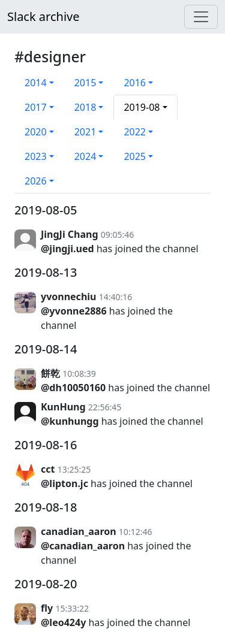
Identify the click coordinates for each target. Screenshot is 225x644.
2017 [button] (36, 107)
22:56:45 (105, 407)
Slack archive (43, 16)
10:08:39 (79, 374)
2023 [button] (36, 156)
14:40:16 (116, 297)
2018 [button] (85, 107)
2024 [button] (85, 156)
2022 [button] (135, 132)
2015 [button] (85, 83)
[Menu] (201, 17)
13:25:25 (74, 469)
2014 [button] (36, 83)
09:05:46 (118, 235)
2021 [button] (85, 132)
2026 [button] (36, 181)
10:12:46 (136, 532)
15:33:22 (72, 608)
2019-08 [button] (142, 107)
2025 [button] (135, 156)
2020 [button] (36, 132)
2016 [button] (135, 83)
